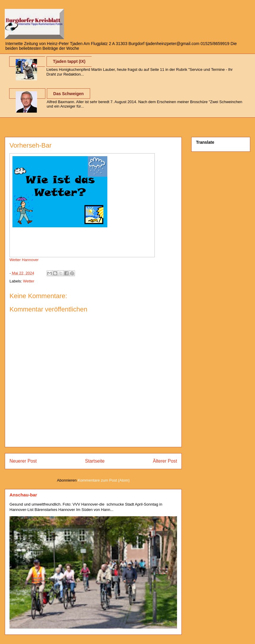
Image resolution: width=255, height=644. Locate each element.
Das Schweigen (69, 94)
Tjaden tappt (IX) (69, 61)
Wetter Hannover (24, 260)
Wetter (29, 281)
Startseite (95, 461)
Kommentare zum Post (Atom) (104, 480)
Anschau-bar (23, 495)
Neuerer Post (23, 461)
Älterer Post (165, 461)
